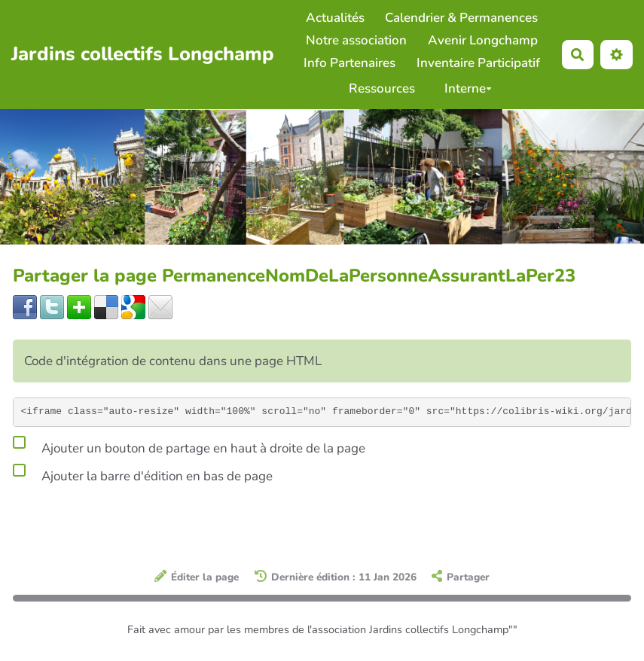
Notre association (356, 40)
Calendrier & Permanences (461, 18)
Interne (468, 88)
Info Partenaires (349, 63)
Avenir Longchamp (483, 40)
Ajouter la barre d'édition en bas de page (143, 474)
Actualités (335, 18)
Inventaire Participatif (478, 63)
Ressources (382, 88)
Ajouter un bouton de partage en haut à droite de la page (189, 446)
